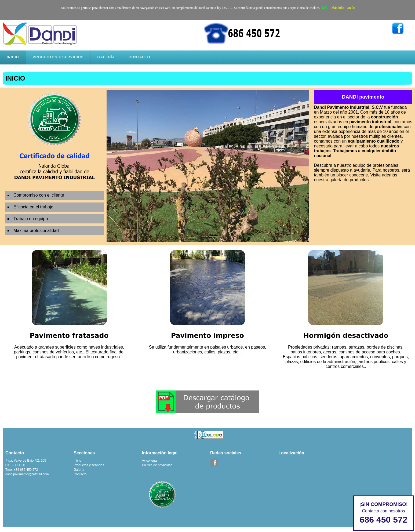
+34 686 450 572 (26, 470)
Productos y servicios (89, 465)
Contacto (80, 474)
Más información (343, 8)
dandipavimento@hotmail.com (27, 474)
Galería (79, 470)
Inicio (77, 461)
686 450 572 (384, 520)
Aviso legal (150, 461)
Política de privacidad (157, 465)
